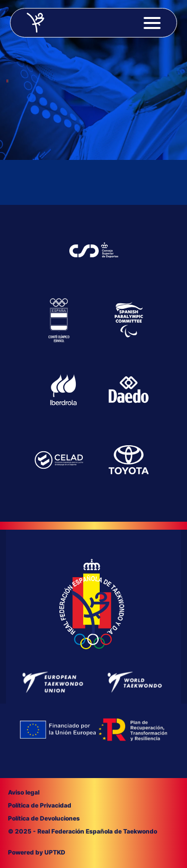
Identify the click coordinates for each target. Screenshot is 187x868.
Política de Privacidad (40, 805)
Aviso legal (24, 792)
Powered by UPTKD (37, 852)
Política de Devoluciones (44, 818)
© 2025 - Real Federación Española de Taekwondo (83, 831)
